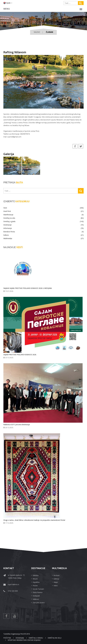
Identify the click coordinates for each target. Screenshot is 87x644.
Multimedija (43, 238)
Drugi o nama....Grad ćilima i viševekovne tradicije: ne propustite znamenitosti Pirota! (34, 520)
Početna (7, 638)
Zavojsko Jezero (39, 603)
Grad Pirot (43, 211)
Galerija (56, 579)
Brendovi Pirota (43, 232)
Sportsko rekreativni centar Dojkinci (24, 640)
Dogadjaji (20, 638)
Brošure (57, 575)
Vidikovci (36, 599)
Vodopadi (36, 596)
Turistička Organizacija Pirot (14, 634)
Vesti (43, 208)
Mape (56, 582)
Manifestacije (43, 215)
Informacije (43, 228)
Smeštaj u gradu (43, 221)
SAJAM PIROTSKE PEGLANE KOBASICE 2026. (20, 355)
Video (56, 586)
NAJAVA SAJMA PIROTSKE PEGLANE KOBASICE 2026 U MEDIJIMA (28, 288)
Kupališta (36, 582)
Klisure (35, 579)
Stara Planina (38, 592)
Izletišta (36, 575)
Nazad (37, 32)
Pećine (35, 586)
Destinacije (43, 225)
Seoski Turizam (38, 589)
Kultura (43, 235)
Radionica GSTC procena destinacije (17, 425)
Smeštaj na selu (43, 218)
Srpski (8, 3)
